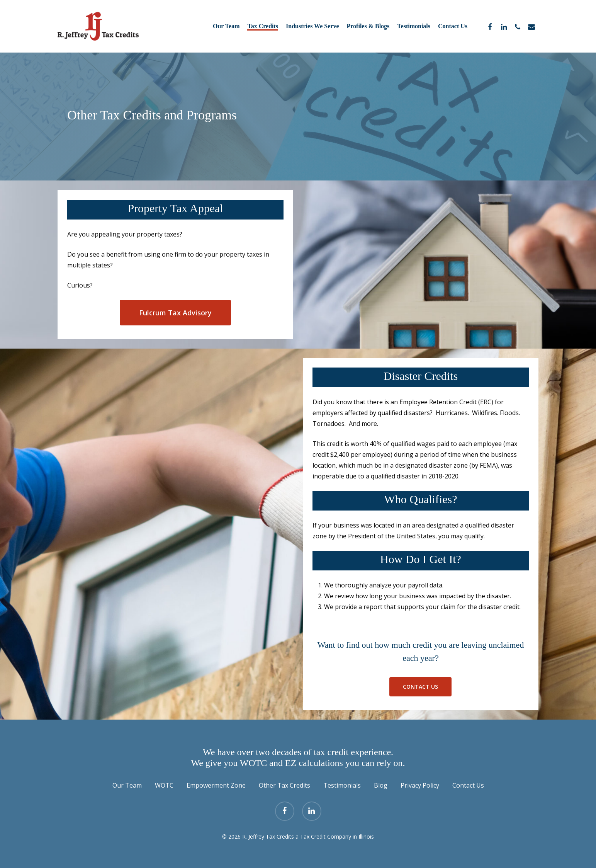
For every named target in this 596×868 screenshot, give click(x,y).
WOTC (164, 785)
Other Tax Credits (284, 785)
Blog (381, 785)
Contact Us (468, 785)
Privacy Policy (420, 785)
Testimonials (342, 785)
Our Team (127, 785)
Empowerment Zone (216, 785)
